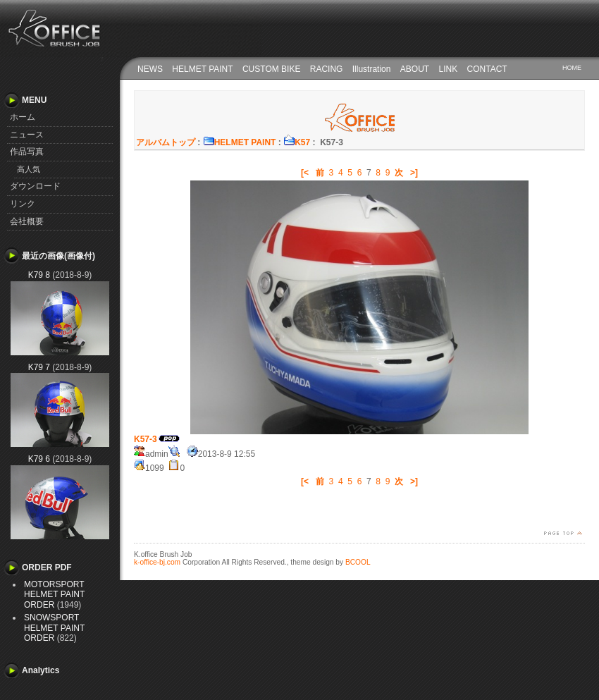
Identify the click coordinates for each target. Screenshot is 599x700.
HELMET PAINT (202, 69)
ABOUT (415, 69)
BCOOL (358, 562)
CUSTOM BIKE (271, 69)
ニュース (27, 135)
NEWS (150, 69)
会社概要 (27, 221)
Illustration (372, 69)
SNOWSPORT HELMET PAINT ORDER (54, 628)
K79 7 (39, 367)
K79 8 (39, 275)
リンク (23, 204)
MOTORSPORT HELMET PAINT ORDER (54, 595)
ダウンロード (35, 186)
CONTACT (487, 69)
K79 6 (39, 459)
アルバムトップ (166, 142)
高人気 (29, 169)
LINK (449, 69)
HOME (572, 68)
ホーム (23, 117)
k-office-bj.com (157, 562)
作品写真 (27, 152)
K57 (297, 142)
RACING (327, 69)
